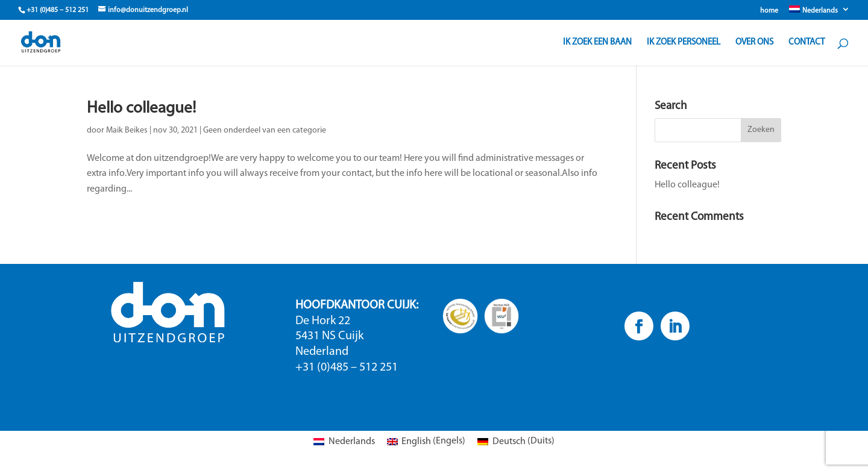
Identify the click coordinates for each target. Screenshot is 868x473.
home (769, 11)
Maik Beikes (127, 130)
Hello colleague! (141, 109)
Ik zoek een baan (597, 43)
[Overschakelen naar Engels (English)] (426, 441)
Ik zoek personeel (684, 43)
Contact (807, 43)
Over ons (754, 43)
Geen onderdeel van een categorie (265, 130)
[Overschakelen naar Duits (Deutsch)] (516, 441)
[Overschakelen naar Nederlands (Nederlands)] (344, 441)
